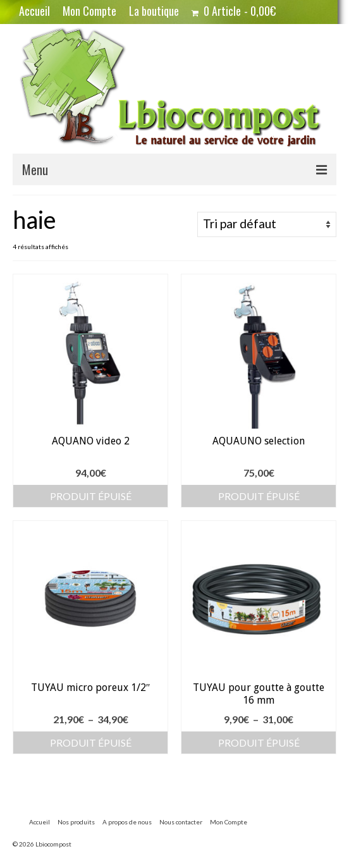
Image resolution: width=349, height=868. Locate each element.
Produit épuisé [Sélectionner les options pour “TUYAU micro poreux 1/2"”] (91, 743)
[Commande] (267, 224)
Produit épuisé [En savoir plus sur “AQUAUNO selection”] (259, 496)
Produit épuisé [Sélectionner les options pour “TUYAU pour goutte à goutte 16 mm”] (259, 743)
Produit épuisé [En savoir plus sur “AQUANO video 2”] (91, 496)
